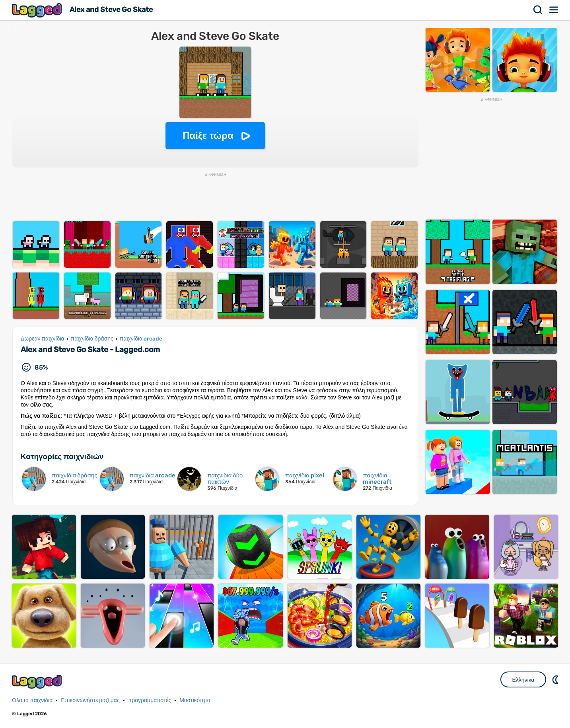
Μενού (554, 10)
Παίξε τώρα (208, 135)
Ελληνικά (523, 680)
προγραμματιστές (150, 700)
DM (556, 679)
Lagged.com (38, 682)
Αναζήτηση (538, 10)
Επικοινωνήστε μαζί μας (90, 700)
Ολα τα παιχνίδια (32, 700)
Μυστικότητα (195, 700)
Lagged (38, 10)
